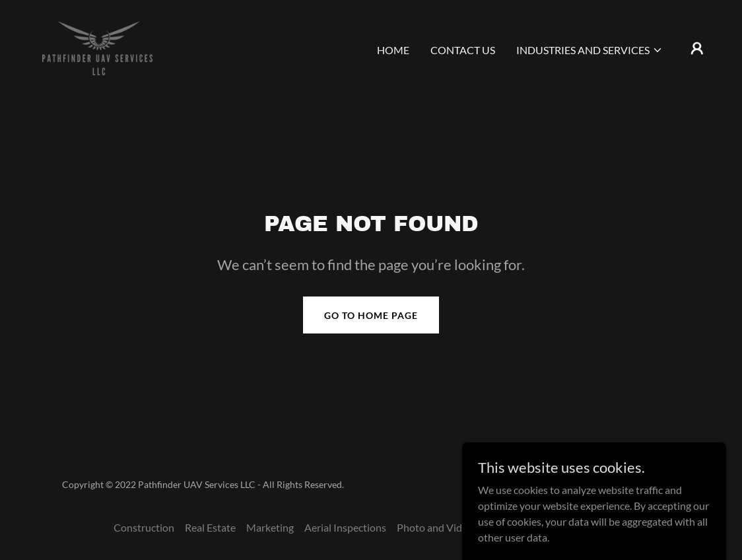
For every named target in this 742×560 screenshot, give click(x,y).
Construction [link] (144, 527)
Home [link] (393, 50)
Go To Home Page (371, 315)
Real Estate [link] (210, 527)
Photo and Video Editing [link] (452, 527)
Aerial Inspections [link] (345, 527)
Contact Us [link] (463, 50)
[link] (97, 47)
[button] (590, 50)
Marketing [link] (270, 527)
